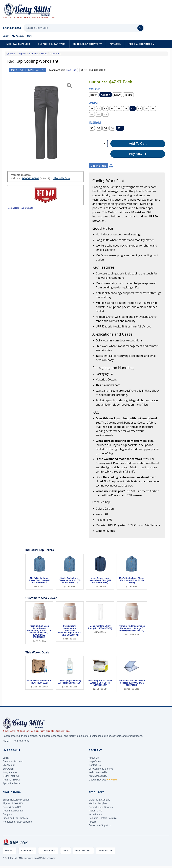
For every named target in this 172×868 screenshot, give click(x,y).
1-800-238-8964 (12, 28)
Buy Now (138, 154)
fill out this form (62, 178)
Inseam (95, 122)
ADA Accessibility (98, 776)
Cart (29, 36)
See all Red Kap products (20, 208)
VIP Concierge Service (101, 769)
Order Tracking (11, 776)
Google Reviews (103, 780)
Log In (6, 36)
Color (94, 89)
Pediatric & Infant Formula (103, 818)
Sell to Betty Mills (98, 772)
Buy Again (8, 769)
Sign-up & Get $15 (13, 803)
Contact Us (95, 765)
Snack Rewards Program (16, 800)
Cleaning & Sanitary (52, 44)
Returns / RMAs (11, 780)
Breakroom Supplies (100, 825)
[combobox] (98, 144)
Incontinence (96, 814)
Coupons (8, 814)
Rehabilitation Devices (101, 807)
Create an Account (13, 761)
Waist (94, 103)
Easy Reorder (10, 772)
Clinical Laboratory (88, 44)
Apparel (115, 44)
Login (6, 758)
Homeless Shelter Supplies (17, 822)
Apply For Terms (12, 783)
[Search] (140, 28)
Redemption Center (13, 811)
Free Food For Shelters (15, 818)
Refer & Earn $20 (12, 807)
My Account (18, 36)
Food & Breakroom (142, 44)
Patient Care (95, 811)
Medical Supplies (18, 44)
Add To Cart (138, 144)
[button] (10, 122)
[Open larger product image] (45, 122)
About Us (94, 758)
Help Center (95, 761)
